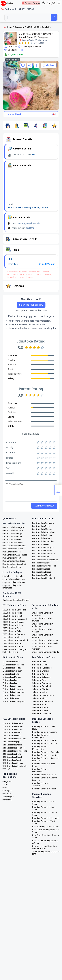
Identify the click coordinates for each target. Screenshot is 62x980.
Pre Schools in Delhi (41, 526)
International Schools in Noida (46, 652)
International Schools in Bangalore (43, 614)
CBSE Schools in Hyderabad (15, 619)
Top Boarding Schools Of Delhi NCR (46, 853)
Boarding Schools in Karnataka (46, 752)
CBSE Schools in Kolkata (13, 625)
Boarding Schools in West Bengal (44, 765)
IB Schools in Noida (11, 662)
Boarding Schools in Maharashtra (41, 748)
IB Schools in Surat (11, 698)
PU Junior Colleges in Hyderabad (12, 587)
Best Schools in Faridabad (14, 561)
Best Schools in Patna (12, 567)
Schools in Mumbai (41, 665)
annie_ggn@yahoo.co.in (29, 223)
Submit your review (44, 506)
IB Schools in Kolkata (12, 668)
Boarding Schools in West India (44, 822)
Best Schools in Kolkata (13, 549)
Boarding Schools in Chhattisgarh (41, 736)
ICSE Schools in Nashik (12, 757)
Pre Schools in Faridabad (43, 551)
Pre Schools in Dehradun (43, 541)
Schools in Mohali (40, 711)
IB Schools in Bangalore (13, 689)
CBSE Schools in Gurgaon (14, 634)
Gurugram (19, 27)
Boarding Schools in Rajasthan (46, 755)
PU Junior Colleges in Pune (14, 582)
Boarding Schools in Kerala (44, 775)
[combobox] (28, 17)
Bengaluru (7, 781)
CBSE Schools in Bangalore (14, 610)
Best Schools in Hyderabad (14, 546)
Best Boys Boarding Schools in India (46, 836)
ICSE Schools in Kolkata (13, 723)
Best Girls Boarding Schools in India (46, 831)
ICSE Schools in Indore (12, 745)
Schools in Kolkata (40, 674)
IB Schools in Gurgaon (12, 671)
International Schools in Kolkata (43, 636)
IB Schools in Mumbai (12, 677)
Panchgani (7, 791)
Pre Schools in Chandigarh (44, 578)
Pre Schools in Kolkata (42, 538)
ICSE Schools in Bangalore (14, 748)
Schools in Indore (40, 708)
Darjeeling (7, 800)
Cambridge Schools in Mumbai (16, 600)
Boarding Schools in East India (46, 818)
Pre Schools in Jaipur (41, 563)
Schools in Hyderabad (42, 668)
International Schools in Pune (45, 640)
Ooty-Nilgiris (8, 797)
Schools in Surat (39, 705)
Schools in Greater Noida (43, 695)
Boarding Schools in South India (44, 808)
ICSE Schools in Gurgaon (13, 727)
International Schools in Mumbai (43, 620)
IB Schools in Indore (11, 695)
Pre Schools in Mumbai (42, 529)
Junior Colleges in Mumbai (14, 579)
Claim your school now (31, 305)
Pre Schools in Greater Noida (45, 560)
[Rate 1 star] (20, 43)
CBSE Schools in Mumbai (13, 616)
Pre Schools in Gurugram (43, 548)
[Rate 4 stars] (29, 43)
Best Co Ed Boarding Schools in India (45, 842)
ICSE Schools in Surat (12, 760)
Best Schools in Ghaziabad (14, 564)
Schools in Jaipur (40, 698)
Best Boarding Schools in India (46, 827)
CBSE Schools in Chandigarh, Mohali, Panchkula (15, 651)
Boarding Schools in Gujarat (45, 744)
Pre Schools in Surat (41, 569)
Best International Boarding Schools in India (44, 847)
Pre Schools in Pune (41, 545)
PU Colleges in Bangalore (14, 576)
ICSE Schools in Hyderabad (14, 739)
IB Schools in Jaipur (11, 683)
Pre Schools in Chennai (42, 535)
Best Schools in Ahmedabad (15, 555)
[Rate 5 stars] (31, 43)
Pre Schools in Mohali (42, 575)
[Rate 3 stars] (26, 43)
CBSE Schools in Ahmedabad (15, 640)
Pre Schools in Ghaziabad (43, 554)
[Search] (54, 17)
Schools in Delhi (39, 662)
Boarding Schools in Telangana (41, 785)
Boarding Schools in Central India (45, 814)
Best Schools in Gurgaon (13, 534)
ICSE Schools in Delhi (12, 754)
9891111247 (31, 228)
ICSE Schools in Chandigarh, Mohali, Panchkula (15, 767)
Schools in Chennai (41, 671)
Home (10, 27)
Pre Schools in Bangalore (43, 523)
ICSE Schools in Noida (12, 733)
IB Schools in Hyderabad (13, 665)
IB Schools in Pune (10, 680)
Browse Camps (31, 3)
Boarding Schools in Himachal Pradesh (45, 760)
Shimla (5, 785)
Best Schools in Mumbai (13, 530)
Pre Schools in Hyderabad (44, 532)
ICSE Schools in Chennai (13, 763)
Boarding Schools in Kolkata (45, 741)
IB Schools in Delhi (11, 674)
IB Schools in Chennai (12, 686)
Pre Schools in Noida (41, 557)
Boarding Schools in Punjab (44, 789)
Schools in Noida (40, 692)
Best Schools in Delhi (12, 540)
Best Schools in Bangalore (14, 527)
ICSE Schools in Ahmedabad (15, 751)
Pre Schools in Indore (42, 572)
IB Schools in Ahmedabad (14, 692)
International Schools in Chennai (43, 631)
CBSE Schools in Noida (12, 613)
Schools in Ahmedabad (42, 701)
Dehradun (7, 794)
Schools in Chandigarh (42, 714)
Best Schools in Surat (12, 558)
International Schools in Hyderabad (43, 625)
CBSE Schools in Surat (12, 643)
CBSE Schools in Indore (13, 647)
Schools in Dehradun (41, 677)
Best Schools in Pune (12, 552)
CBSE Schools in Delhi (12, 631)
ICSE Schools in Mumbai (13, 730)
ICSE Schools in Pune (11, 736)
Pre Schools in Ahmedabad (44, 566)
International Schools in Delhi (45, 643)
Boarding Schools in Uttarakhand (41, 771)
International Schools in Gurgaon (43, 648)
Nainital (6, 788)
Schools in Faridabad (42, 686)
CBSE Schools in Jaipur (12, 637)
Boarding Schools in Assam (44, 732)
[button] (8, 126)
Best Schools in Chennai (13, 543)
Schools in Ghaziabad (42, 689)
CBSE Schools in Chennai (13, 622)
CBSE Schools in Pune (12, 628)
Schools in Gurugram (42, 683)
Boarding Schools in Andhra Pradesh (45, 779)
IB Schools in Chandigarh (13, 701)
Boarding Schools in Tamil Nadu (44, 728)
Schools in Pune (39, 680)
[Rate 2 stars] (23, 43)
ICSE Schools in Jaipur (12, 742)
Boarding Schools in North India (44, 803)
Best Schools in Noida (12, 537)
